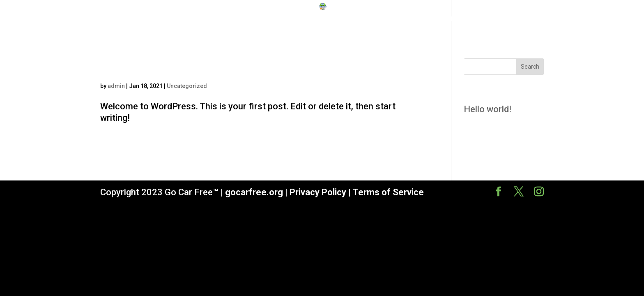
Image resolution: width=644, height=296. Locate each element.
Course (375, 19)
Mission (233, 19)
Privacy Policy (318, 192)
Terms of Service (388, 192)
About (407, 19)
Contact (440, 19)
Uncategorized (187, 86)
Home (200, 19)
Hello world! (148, 67)
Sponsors (338, 19)
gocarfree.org (254, 192)
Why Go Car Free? (284, 19)
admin (116, 86)
